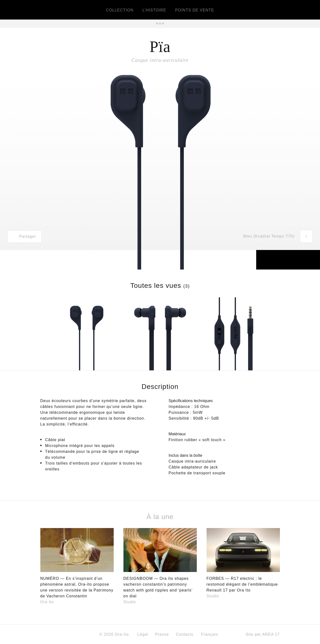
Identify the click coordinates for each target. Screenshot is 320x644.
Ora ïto (47, 602)
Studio (130, 602)
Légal (143, 634)
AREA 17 (271, 634)
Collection (120, 10)
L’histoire (154, 10)
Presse (162, 634)
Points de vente (195, 10)
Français (211, 634)
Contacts (185, 634)
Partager (24, 236)
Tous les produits (160, 24)
